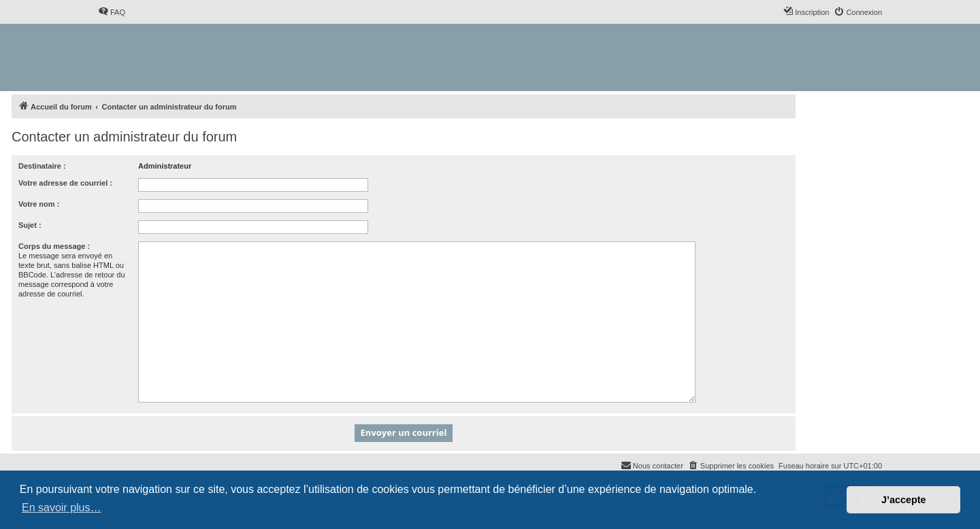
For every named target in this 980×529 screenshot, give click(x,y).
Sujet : (30, 225)
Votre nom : (39, 204)
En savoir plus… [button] (62, 508)
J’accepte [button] (904, 500)
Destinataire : (42, 166)
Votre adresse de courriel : (65, 183)
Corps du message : (54, 246)
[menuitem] (112, 12)
